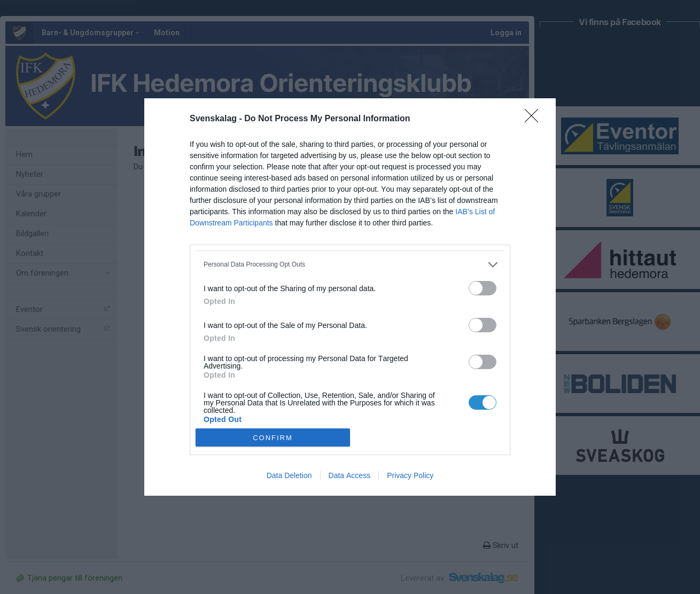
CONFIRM (273, 438)
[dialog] (350, 297)
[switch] (483, 288)
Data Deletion (289, 475)
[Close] (535, 119)
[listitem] (350, 265)
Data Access (350, 475)
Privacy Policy (410, 475)
